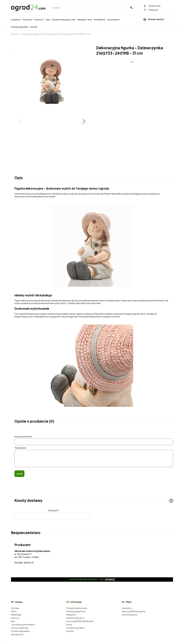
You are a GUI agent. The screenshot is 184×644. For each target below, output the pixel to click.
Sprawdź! (110, 579)
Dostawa (15, 608)
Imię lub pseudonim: (23, 436)
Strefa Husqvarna (130, 615)
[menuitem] (16, 19)
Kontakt (70, 631)
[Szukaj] (131, 8)
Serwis (69, 625)
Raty (13, 621)
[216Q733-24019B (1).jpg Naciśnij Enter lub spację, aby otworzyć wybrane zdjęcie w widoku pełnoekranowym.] (52, 84)
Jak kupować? (17, 634)
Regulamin (71, 615)
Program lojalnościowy (77, 608)
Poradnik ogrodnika (75, 628)
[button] (19, 121)
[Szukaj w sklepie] (89, 8)
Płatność (15, 618)
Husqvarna (127, 608)
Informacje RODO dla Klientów (80, 621)
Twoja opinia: (20, 448)
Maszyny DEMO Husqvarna (134, 611)
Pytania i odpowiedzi (20, 631)
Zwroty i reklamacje (20, 628)
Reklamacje (16, 615)
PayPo (14, 611)
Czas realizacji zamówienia (23, 625)
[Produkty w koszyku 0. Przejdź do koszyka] (156, 19)
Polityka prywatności (76, 611)
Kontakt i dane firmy (75, 618)
